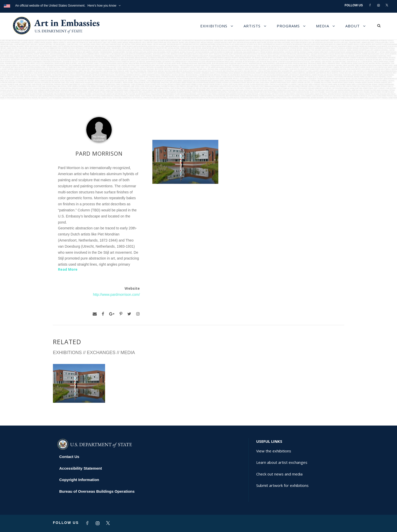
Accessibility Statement (81, 468)
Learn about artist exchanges (282, 462)
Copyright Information (79, 480)
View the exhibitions (274, 451)
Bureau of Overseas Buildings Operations (97, 491)
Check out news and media (279, 474)
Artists (252, 26)
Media (323, 26)
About (353, 26)
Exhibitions (214, 26)
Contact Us (69, 457)
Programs (288, 26)
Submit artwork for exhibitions (282, 485)
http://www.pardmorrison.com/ (116, 295)
